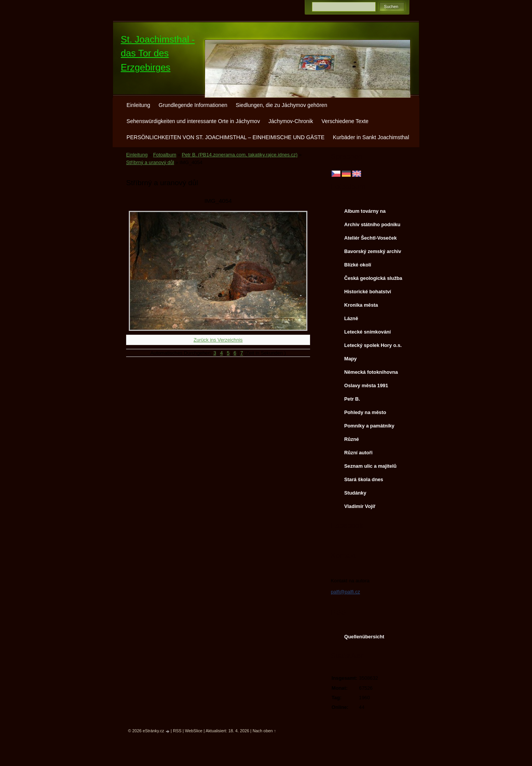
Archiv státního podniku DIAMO (372, 226)
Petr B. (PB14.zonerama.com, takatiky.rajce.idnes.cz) (240, 155)
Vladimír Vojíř (360, 506)
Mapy (351, 359)
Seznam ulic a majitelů (370, 466)
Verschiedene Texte (345, 121)
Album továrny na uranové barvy (365, 213)
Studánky (355, 493)
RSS (177, 731)
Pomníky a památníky (369, 426)
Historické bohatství (368, 292)
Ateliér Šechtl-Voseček (370, 238)
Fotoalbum (164, 155)
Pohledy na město (365, 412)
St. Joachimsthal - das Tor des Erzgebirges (158, 53)
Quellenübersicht (364, 637)
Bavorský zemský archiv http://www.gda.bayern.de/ (374, 253)
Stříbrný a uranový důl (150, 162)
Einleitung (138, 105)
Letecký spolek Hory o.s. (373, 345)
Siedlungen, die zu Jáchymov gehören (282, 105)
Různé (351, 439)
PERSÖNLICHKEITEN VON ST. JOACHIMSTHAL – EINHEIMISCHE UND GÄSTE (226, 137)
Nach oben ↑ (264, 731)
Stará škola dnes (364, 479)
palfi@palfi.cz (345, 592)
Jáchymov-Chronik (291, 121)
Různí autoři (358, 453)
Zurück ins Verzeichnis (218, 340)
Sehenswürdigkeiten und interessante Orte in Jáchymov (193, 121)
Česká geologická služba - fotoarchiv (373, 280)
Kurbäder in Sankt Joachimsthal (371, 137)
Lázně (351, 318)
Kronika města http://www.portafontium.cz (373, 307)
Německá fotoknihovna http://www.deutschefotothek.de (374, 374)
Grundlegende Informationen (193, 105)
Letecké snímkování (368, 332)
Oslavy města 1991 (366, 385)
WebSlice (194, 731)
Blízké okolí (358, 265)
